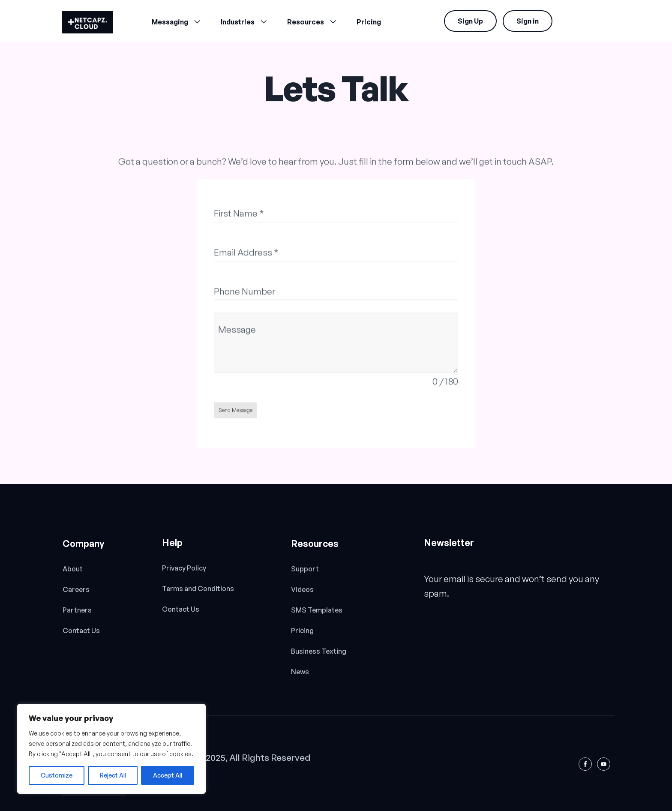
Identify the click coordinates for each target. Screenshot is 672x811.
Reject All (113, 775)
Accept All (168, 775)
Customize (57, 775)
